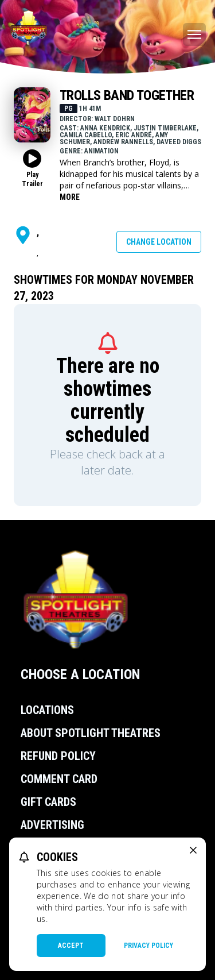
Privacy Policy (148, 946)
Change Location (159, 242)
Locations (47, 710)
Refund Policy (58, 756)
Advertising (52, 825)
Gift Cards (48, 802)
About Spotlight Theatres (91, 733)
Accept (71, 946)
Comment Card (59, 779)
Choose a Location (80, 674)
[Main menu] (194, 34)
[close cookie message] (193, 850)
